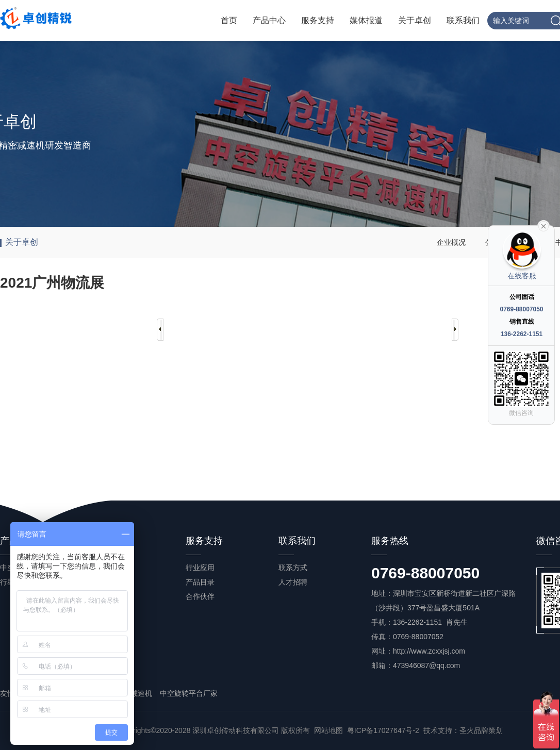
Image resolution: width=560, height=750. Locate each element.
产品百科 (107, 596)
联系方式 (293, 568)
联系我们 (463, 20)
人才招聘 (293, 582)
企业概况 (451, 242)
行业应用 (200, 568)
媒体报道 (366, 20)
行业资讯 (107, 582)
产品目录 (200, 582)
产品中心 (269, 20)
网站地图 (328, 730)
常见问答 (107, 611)
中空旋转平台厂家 (189, 693)
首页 (229, 20)
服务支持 (318, 20)
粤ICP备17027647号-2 (383, 730)
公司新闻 (107, 568)
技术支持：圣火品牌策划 (463, 730)
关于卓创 (415, 20)
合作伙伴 (200, 596)
